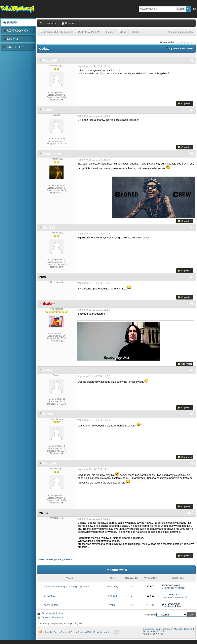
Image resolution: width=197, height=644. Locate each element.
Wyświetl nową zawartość (181, 32)
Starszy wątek (46, 559)
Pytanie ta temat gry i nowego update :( (67, 586)
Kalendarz (14, 47)
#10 (191, 513)
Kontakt (48, 632)
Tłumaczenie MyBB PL (154, 631)
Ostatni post (168, 588)
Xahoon (112, 596)
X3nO (161, 634)
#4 (192, 227)
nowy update (51, 605)
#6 (192, 304)
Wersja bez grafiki (101, 632)
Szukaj (11, 39)
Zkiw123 (49, 227)
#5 (192, 277)
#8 (192, 414)
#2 (192, 110)
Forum (10, 22)
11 (131, 586)
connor (48, 414)
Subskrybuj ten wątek (52, 617)
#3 (192, 154)
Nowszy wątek (63, 559)
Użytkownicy (16, 31)
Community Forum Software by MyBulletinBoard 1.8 (168, 629)
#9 (192, 463)
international (181, 597)
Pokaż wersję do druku (53, 613)
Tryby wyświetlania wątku (180, 48)
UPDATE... (50, 596)
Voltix (112, 605)
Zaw (194, 9)
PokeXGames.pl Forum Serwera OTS (72, 632)
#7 (192, 370)
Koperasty (112, 586)
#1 (192, 61)
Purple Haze (52, 154)
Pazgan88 (50, 61)
